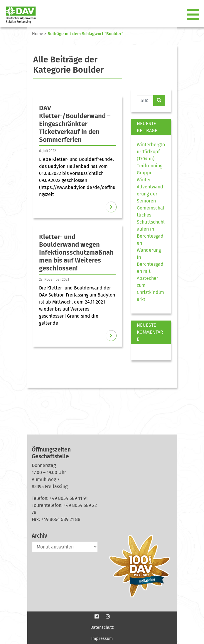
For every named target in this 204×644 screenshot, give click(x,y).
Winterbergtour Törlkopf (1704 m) (151, 152)
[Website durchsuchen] (145, 100)
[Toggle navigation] (194, 15)
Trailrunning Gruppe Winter (150, 173)
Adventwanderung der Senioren (150, 194)
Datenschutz (102, 627)
